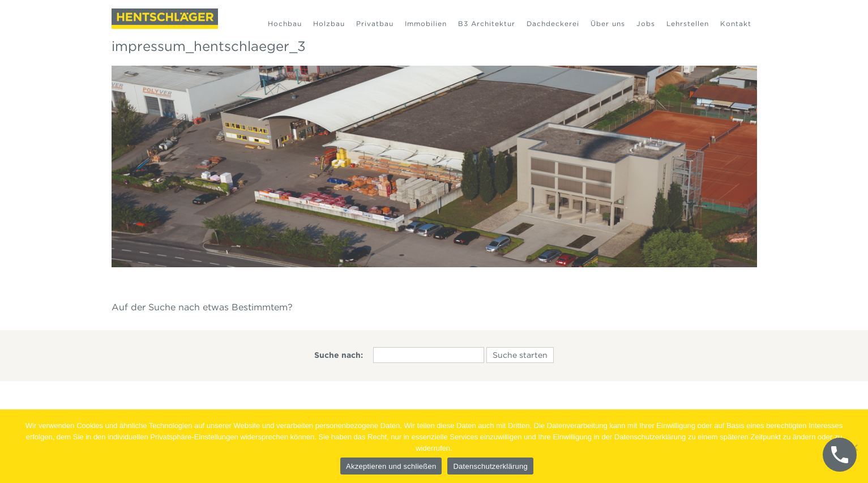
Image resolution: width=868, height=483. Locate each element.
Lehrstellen (688, 23)
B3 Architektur (487, 23)
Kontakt (736, 23)
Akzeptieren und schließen (391, 466)
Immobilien (426, 23)
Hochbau (285, 23)
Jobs (646, 23)
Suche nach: (339, 355)
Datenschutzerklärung (490, 466)
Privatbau (375, 23)
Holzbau (329, 23)
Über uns (608, 23)
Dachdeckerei (553, 23)
